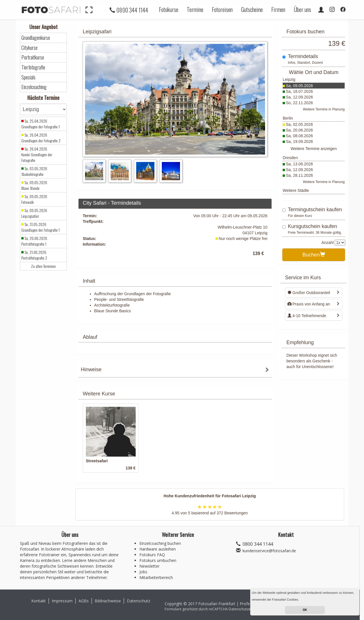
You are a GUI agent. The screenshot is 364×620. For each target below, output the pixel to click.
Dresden (290, 158)
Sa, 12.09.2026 (299, 97)
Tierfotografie (33, 67)
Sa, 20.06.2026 (299, 130)
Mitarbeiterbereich (156, 577)
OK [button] (305, 610)
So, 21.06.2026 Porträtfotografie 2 (34, 255)
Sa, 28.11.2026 (299, 175)
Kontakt (39, 601)
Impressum (62, 601)
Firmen (278, 9)
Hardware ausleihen (158, 549)
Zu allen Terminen (43, 266)
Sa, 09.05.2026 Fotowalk (34, 199)
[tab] (175, 370)
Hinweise (91, 369)
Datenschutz (138, 601)
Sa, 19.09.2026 (299, 141)
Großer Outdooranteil (309, 293)
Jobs (143, 572)
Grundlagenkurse (36, 38)
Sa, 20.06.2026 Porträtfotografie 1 (34, 241)
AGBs (84, 601)
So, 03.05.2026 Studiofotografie (34, 171)
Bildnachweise (108, 601)
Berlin (288, 118)
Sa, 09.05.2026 (299, 86)
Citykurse (29, 48)
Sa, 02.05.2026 (299, 124)
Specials (28, 77)
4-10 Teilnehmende (307, 316)
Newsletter (149, 566)
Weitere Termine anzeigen (314, 149)
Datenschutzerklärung (246, 609)
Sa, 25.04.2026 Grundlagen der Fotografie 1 (41, 124)
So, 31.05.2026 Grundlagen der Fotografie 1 (41, 227)
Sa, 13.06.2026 (299, 164)
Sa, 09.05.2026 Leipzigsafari (34, 213)
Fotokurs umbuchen (158, 560)
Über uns (302, 9)
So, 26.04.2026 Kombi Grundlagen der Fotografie (37, 155)
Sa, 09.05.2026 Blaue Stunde (34, 185)
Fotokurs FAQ (152, 555)
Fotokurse (169, 9)
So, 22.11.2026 (299, 103)
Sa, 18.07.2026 (299, 91)
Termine (195, 9)
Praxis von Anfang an (309, 304)
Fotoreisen (222, 9)
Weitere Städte (296, 190)
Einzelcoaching (34, 87)
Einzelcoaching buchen (160, 543)
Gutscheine (252, 9)
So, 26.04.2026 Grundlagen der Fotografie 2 (41, 138)
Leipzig (289, 79)
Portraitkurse (33, 57)
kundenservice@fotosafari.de (269, 551)
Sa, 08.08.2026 (299, 136)
